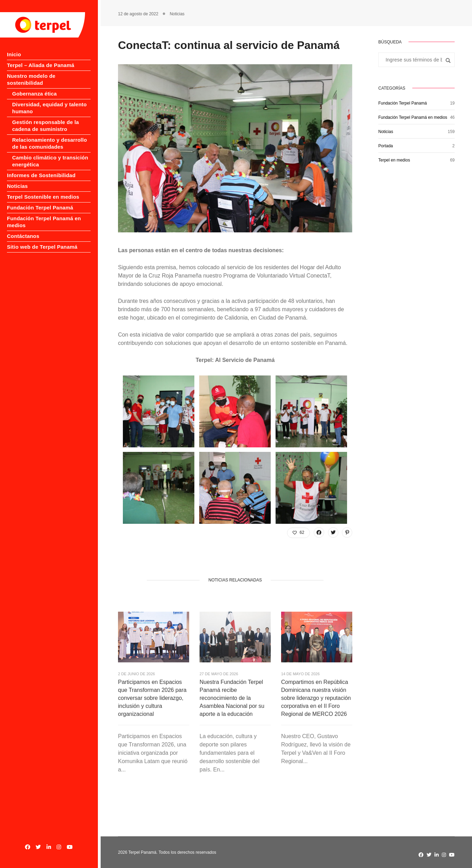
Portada (386, 146)
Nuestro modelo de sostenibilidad (50, 76)
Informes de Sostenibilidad (41, 168)
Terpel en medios (394, 160)
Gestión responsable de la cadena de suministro (45, 119)
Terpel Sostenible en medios (43, 190)
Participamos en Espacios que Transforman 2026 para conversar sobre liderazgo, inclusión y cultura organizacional (152, 698)
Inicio (14, 54)
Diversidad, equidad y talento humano (49, 101)
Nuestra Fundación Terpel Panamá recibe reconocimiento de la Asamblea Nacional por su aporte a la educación (232, 698)
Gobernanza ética (35, 87)
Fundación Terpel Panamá (40, 201)
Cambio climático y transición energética (50, 154)
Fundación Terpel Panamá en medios (413, 117)
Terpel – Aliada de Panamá (41, 65)
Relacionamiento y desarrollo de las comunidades (50, 136)
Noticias (17, 179)
